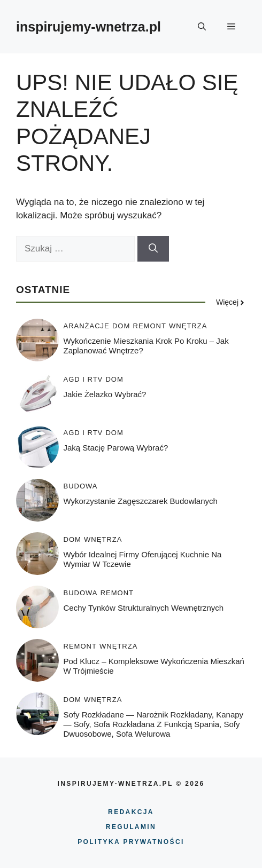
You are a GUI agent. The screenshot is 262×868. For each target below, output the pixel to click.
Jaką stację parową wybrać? (116, 448)
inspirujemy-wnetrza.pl (88, 27)
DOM (121, 326)
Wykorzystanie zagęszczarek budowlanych (141, 501)
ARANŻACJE (87, 326)
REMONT (150, 326)
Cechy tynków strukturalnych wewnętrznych (144, 608)
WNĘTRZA (188, 326)
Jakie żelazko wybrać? (105, 394)
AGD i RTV (83, 379)
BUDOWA (81, 486)
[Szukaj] (153, 249)
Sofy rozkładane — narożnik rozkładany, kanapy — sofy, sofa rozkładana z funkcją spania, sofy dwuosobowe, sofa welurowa (154, 724)
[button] (202, 27)
